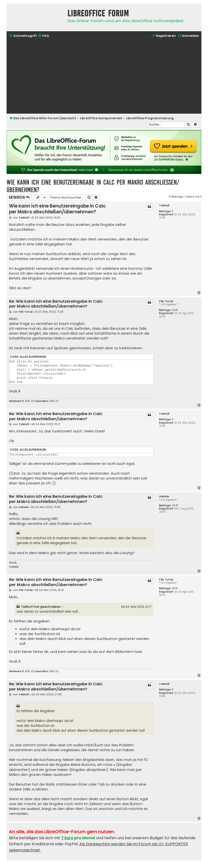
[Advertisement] (104, 76)
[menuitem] (43, 36)
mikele (164, 496)
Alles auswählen (33, 357)
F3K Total (166, 301)
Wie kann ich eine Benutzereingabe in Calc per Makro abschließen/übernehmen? (93, 186)
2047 (175, 505)
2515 (175, 310)
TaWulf (164, 205)
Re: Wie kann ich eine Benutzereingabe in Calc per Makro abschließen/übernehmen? (56, 304)
